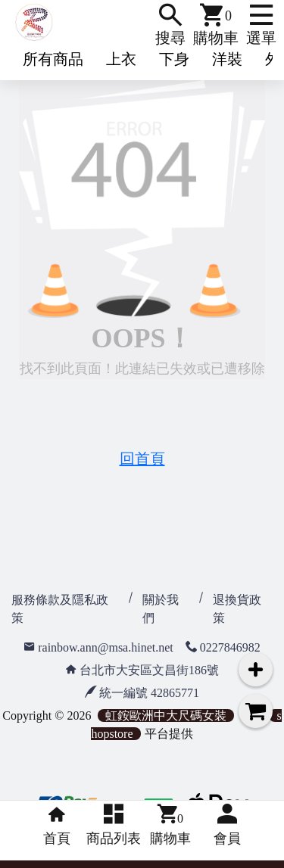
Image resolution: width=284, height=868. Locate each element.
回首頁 (142, 459)
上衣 (121, 59)
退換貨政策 (237, 609)
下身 (174, 59)
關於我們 (161, 609)
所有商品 (53, 59)
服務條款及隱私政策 (60, 609)
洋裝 (227, 59)
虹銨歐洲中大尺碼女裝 (166, 716)
